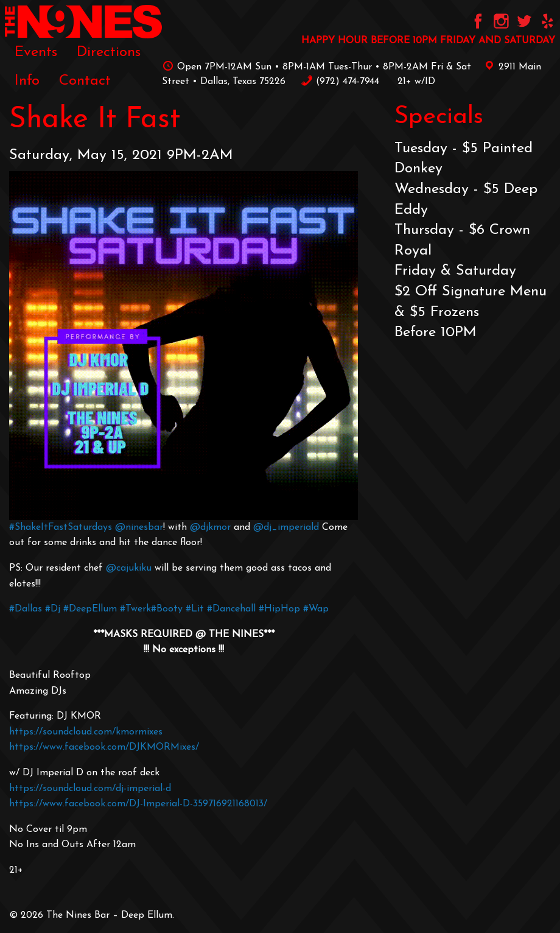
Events (36, 52)
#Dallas (26, 609)
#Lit (195, 609)
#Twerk (135, 609)
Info (27, 81)
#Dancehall (231, 609)
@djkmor (210, 527)
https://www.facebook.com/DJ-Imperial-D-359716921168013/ (138, 804)
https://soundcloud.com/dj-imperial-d (90, 789)
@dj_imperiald (286, 527)
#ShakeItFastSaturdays (62, 527)
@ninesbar (139, 527)
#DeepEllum (90, 609)
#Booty (167, 609)
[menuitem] (36, 52)
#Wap (316, 609)
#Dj (53, 609)
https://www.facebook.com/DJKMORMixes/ (104, 747)
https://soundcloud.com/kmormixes (86, 732)
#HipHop (279, 609)
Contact (85, 81)
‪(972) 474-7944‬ (340, 82)
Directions (109, 52)
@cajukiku (129, 568)
